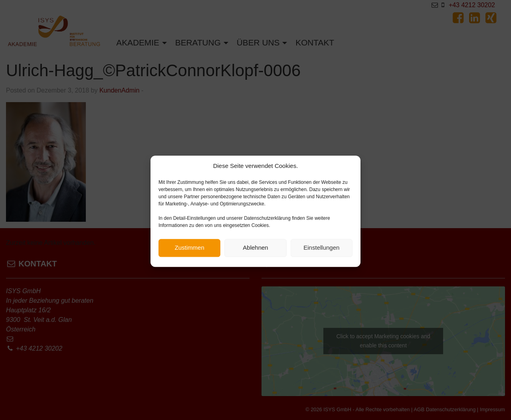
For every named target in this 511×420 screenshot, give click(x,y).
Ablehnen (255, 251)
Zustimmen (190, 251)
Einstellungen (321, 251)
